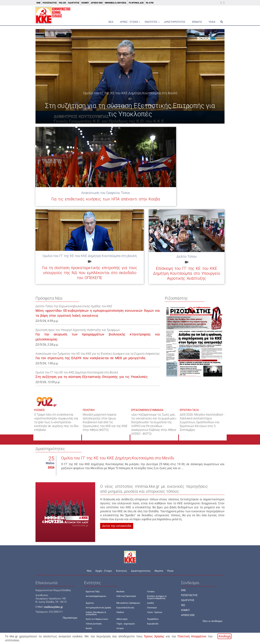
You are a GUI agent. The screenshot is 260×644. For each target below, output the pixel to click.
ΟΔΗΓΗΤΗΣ (188, 600)
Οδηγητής (74, 3)
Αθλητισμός (122, 619)
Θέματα (197, 22)
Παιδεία (120, 612)
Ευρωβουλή (153, 624)
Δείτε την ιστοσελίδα (117, 526)
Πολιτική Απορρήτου (192, 636)
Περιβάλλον (153, 619)
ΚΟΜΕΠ (85, 3)
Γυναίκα (151, 591)
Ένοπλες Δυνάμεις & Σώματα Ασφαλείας (157, 597)
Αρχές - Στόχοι (129, 22)
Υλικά (212, 22)
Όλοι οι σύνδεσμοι (213, 621)
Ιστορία (120, 628)
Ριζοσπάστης (50, 3)
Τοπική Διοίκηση (94, 624)
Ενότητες (151, 22)
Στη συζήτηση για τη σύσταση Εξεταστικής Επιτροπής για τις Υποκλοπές (92, 377)
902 (183, 605)
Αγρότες (90, 603)
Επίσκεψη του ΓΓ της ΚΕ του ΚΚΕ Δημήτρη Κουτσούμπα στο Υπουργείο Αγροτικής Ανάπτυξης (187, 273)
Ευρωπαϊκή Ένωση (125, 608)
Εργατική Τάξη (93, 591)
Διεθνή (150, 603)
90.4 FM (150, 3)
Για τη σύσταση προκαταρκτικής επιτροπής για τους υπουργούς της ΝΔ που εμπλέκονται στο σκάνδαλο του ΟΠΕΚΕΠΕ (90, 273)
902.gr (62, 3)
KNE (183, 590)
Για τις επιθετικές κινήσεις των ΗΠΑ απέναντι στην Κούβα (106, 199)
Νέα (111, 22)
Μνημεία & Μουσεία (116, 3)
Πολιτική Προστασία (126, 596)
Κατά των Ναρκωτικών (97, 619)
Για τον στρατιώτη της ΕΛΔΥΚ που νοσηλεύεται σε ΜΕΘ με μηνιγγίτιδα (90, 358)
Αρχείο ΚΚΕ (97, 3)
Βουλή (89, 628)
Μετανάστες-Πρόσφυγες (128, 603)
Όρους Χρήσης (154, 636)
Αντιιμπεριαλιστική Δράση (98, 608)
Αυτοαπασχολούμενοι (96, 596)
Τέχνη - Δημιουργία (126, 624)
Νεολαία (120, 591)
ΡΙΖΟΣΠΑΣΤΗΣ (189, 595)
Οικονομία (152, 608)
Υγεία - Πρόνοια (155, 612)
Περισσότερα (70, 618)
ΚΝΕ (38, 3)
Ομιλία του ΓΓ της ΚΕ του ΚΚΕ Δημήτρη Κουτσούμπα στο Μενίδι (118, 458)
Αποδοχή (225, 636)
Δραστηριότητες (175, 22)
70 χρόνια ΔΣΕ (136, 3)
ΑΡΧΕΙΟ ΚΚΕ (188, 615)
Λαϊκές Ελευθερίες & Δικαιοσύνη (96, 613)
